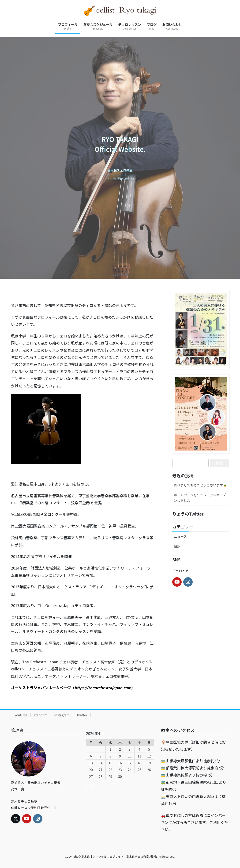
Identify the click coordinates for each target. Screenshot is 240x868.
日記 (177, 546)
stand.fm (41, 715)
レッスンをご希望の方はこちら (120, 179)
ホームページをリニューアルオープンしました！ (200, 498)
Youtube (21, 715)
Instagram (62, 715)
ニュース (180, 536)
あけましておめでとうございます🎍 (200, 485)
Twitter (82, 715)
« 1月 (90, 785)
